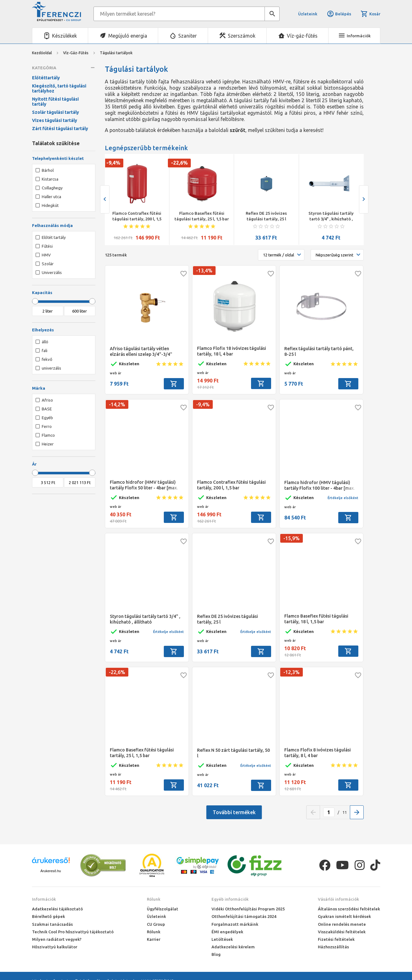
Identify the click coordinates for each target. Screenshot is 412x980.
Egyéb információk (230, 899)
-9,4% (113, 163)
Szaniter (187, 36)
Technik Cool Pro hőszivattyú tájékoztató (73, 932)
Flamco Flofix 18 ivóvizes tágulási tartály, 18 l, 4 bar (232, 351)
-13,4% (204, 271)
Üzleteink (308, 14)
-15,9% (292, 538)
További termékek (234, 812)
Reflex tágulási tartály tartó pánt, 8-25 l (319, 351)
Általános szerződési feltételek (349, 909)
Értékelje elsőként (343, 498)
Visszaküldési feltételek (342, 932)
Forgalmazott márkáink (235, 924)
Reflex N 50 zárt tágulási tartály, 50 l (233, 753)
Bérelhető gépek (48, 916)
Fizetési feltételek (336, 939)
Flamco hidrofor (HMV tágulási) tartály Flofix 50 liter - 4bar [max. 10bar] (144, 485)
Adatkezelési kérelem (233, 947)
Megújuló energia (128, 36)
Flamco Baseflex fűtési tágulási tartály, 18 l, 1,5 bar (316, 619)
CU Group (156, 924)
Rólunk (154, 899)
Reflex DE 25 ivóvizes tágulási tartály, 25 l (266, 216)
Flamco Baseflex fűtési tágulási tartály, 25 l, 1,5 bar (202, 216)
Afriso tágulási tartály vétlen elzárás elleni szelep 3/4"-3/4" (141, 351)
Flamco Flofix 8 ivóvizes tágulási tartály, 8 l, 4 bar (318, 753)
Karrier (154, 939)
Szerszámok (242, 36)
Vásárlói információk (338, 899)
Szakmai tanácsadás (52, 924)
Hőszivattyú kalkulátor (55, 947)
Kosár (370, 14)
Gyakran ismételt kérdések (344, 916)
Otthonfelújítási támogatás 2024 (244, 916)
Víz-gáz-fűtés (302, 36)
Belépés (339, 14)
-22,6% (179, 163)
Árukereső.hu (51, 871)
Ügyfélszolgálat (163, 909)
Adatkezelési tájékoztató (57, 909)
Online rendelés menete (342, 924)
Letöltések (222, 939)
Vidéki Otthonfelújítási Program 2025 (248, 909)
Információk (44, 899)
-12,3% (292, 672)
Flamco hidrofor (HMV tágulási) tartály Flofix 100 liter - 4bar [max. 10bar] (319, 485)
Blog (216, 954)
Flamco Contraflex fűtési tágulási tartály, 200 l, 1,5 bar (137, 216)
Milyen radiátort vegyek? (57, 939)
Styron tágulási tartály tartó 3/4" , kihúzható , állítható (331, 216)
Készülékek (64, 36)
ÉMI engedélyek (227, 932)
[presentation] (105, 199)
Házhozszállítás (333, 947)
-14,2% (117, 404)
